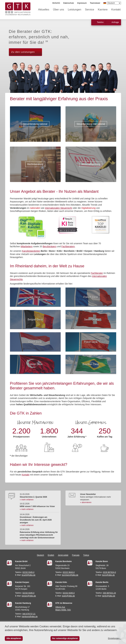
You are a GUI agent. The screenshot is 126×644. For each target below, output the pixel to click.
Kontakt (116, 10)
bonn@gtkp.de (108, 575)
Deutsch (40, 555)
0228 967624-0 (109, 572)
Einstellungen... (115, 638)
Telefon (100, 22)
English (51, 555)
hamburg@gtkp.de (30, 617)
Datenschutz (69, 3)
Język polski (63, 555)
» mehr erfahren (27, 500)
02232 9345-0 (28, 572)
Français (76, 555)
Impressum (82, 3)
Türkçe (86, 555)
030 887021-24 (109, 593)
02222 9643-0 (69, 572)
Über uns (58, 10)
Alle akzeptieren (14, 638)
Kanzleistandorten (31, 251)
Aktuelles (44, 10)
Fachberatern (68, 246)
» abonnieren (86, 502)
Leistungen (74, 10)
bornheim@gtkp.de (70, 575)
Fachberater (97, 273)
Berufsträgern (49, 246)
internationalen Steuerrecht (58, 208)
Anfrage (115, 22)
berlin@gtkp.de (109, 596)
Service (90, 10)
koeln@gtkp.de (68, 596)
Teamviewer (95, 3)
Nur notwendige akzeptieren (65, 638)
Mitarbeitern (27, 246)
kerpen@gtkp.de (29, 596)
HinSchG (56, 3)
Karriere (103, 10)
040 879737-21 (29, 614)
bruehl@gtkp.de (29, 575)
